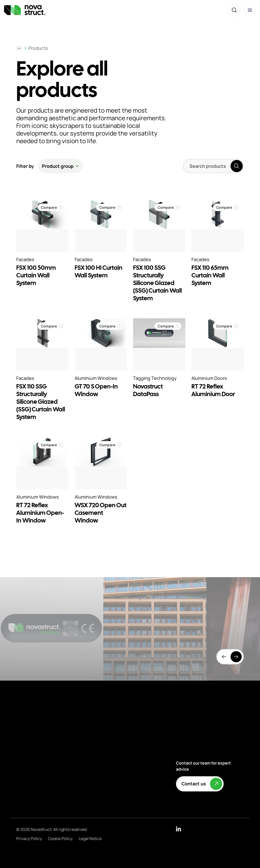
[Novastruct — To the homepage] (25, 10)
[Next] (236, 657)
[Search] (234, 10)
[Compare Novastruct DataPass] (168, 326)
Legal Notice (90, 839)
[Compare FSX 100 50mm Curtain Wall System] (51, 207)
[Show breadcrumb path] (19, 48)
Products (38, 48)
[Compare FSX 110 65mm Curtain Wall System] (226, 207)
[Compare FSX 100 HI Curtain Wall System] (110, 207)
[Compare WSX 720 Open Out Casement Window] (110, 445)
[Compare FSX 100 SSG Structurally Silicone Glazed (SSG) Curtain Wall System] (168, 207)
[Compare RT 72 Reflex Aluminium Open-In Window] (51, 445)
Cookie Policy (60, 839)
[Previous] (224, 657)
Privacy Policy (29, 839)
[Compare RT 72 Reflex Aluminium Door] (226, 326)
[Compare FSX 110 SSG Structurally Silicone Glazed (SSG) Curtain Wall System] (51, 326)
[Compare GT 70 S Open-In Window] (110, 326)
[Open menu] (250, 10)
